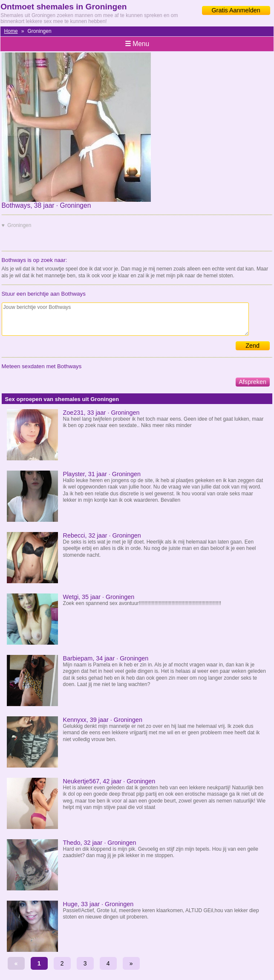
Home (11, 31)
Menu (137, 44)
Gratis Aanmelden (236, 10)
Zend (252, 346)
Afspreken (252, 382)
